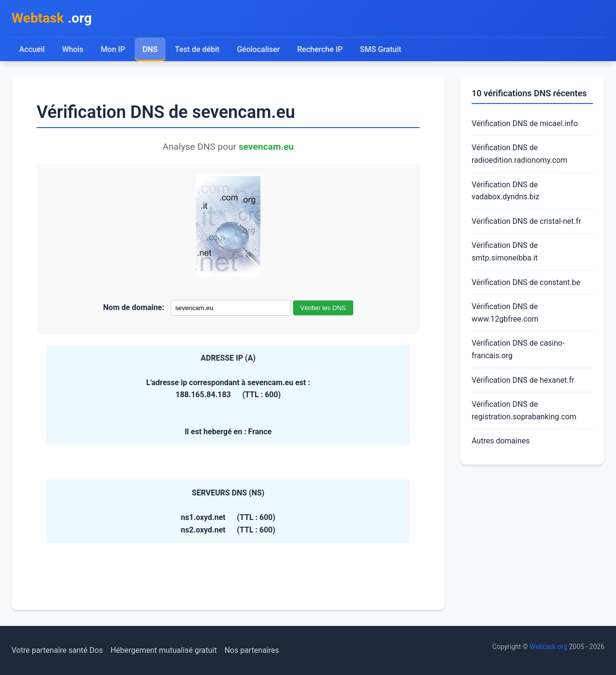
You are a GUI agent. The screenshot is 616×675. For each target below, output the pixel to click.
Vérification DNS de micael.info (525, 123)
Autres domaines (501, 441)
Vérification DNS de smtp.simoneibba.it (505, 252)
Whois (73, 49)
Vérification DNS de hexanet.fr (523, 380)
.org (52, 19)
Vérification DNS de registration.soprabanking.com (524, 410)
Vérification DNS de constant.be (526, 282)
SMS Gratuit (381, 49)
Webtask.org (549, 647)
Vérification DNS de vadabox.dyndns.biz (506, 191)
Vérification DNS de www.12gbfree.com (505, 313)
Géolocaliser (258, 49)
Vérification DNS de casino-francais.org (518, 349)
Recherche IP (320, 49)
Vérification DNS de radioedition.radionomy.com (520, 154)
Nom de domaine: (134, 307)
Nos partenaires (251, 650)
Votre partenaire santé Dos (57, 650)
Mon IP (113, 49)
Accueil (32, 49)
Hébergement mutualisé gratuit (164, 650)
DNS (150, 49)
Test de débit (198, 49)
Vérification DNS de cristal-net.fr (526, 221)
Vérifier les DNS (323, 308)
